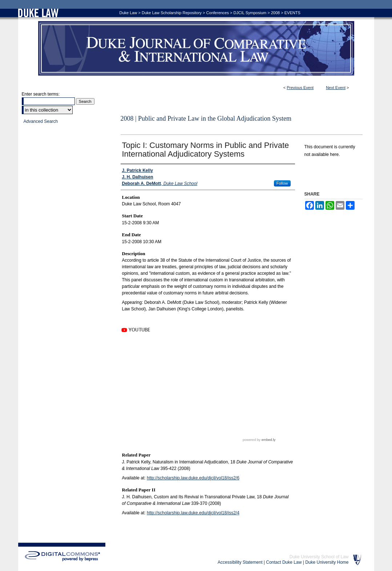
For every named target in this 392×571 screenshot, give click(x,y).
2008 (275, 13)
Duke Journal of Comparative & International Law (196, 48)
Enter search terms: (41, 94)
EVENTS (292, 13)
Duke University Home (327, 562)
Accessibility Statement (240, 562)
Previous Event (300, 88)
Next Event (336, 88)
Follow (282, 183)
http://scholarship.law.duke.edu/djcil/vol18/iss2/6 (193, 478)
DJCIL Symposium (250, 13)
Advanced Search (41, 121)
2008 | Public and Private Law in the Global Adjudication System (206, 118)
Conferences (218, 13)
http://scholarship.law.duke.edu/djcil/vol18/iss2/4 (193, 513)
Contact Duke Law (284, 562)
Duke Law (128, 13)
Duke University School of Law (319, 557)
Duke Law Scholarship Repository (172, 13)
